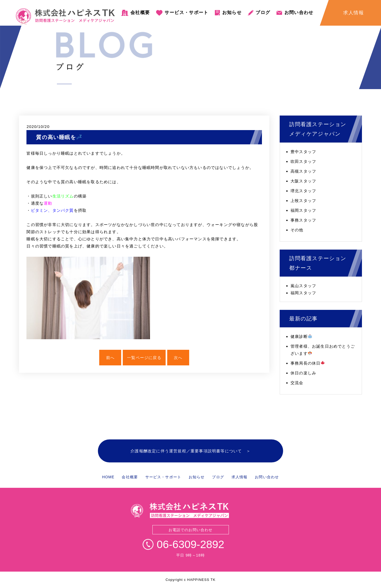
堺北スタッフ (303, 191)
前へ (110, 358)
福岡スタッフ (303, 210)
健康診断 (301, 336)
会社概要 (140, 13)
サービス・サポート (186, 13)
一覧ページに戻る (144, 358)
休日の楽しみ (303, 373)
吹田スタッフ (303, 161)
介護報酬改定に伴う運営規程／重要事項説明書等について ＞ (190, 451)
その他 (297, 230)
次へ (178, 358)
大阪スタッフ (303, 181)
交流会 (297, 383)
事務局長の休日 (308, 363)
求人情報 (239, 477)
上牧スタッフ (303, 201)
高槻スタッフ (303, 171)
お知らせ (232, 13)
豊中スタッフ (303, 152)
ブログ (263, 13)
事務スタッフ (303, 220)
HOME (108, 477)
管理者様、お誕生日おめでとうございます (323, 350)
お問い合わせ (299, 13)
